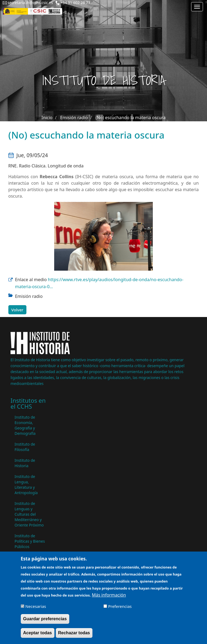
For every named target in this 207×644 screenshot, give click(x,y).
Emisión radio (74, 118)
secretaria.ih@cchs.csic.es (30, 3)
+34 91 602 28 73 (75, 3)
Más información (109, 599)
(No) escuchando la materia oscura (130, 118)
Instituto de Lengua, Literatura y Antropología (26, 485)
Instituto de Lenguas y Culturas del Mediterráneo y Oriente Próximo (29, 514)
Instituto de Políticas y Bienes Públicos (30, 541)
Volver (17, 310)
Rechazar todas (74, 637)
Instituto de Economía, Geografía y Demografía (25, 425)
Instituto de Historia (25, 463)
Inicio (47, 118)
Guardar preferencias (45, 623)
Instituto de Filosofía (25, 447)
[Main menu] (197, 7)
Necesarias (36, 610)
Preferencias (120, 610)
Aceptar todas (38, 637)
